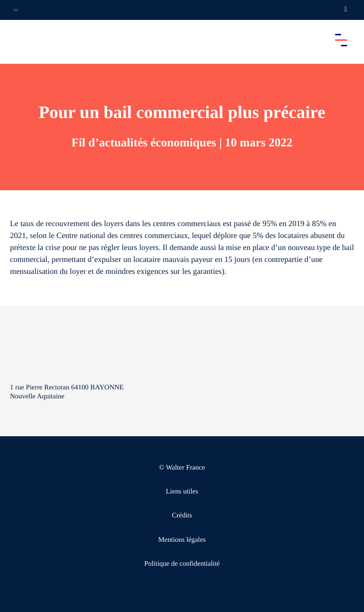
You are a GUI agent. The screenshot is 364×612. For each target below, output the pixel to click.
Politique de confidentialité (182, 564)
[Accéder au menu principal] (341, 40)
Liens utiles (182, 492)
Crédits (182, 516)
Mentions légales (182, 540)
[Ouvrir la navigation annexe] (16, 10)
